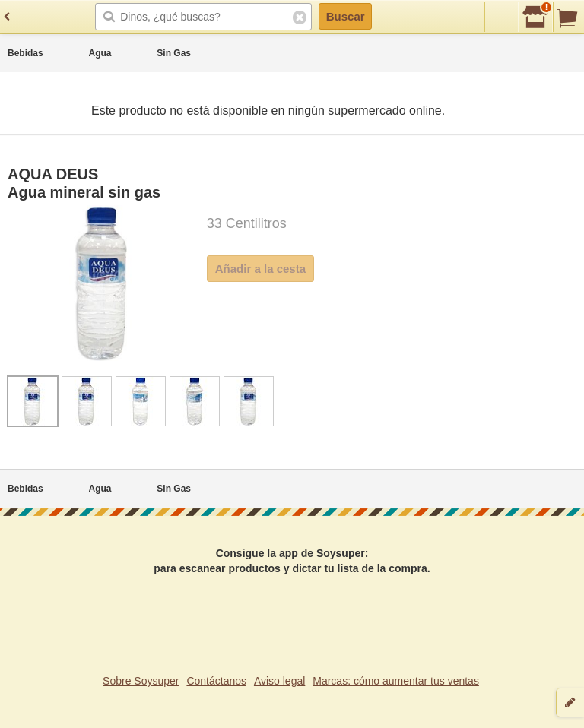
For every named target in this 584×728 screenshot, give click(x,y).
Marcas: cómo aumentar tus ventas (396, 681)
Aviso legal (279, 681)
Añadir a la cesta (260, 269)
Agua (100, 53)
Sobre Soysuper (141, 681)
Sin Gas (174, 53)
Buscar (346, 16)
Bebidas (25, 53)
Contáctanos (216, 681)
